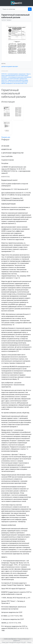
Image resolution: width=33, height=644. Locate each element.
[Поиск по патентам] (15, 9)
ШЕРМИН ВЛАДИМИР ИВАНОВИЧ (10, 67)
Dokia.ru (29, 642)
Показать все (6, 137)
